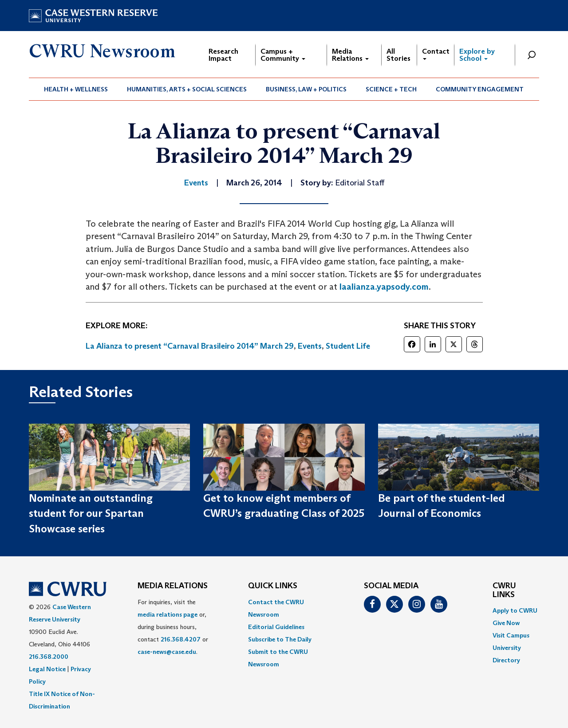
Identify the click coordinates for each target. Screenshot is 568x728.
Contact (436, 53)
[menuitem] (76, 89)
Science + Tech (391, 89)
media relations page (168, 614)
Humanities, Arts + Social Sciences (187, 89)
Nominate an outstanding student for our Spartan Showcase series (91, 513)
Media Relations (350, 55)
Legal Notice (47, 669)
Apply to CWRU (515, 610)
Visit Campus (511, 635)
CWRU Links (504, 590)
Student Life (348, 346)
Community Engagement (480, 89)
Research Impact (223, 55)
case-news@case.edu (167, 652)
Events (310, 346)
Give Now (506, 623)
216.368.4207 (181, 639)
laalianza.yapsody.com (384, 287)
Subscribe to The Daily (280, 639)
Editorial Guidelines (276, 627)
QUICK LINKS (273, 586)
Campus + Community (283, 55)
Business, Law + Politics (306, 89)
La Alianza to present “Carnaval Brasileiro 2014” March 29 (190, 346)
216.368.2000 (49, 657)
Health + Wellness (76, 89)
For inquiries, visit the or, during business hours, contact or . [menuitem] (173, 627)
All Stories (398, 55)
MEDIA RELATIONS (173, 586)
